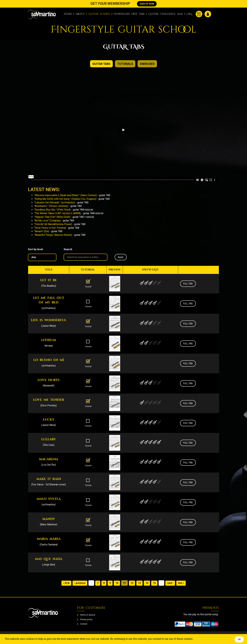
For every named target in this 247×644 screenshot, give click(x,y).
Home (68, 14)
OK (239, 639)
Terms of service (89, 615)
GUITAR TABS (101, 64)
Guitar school (99, 14)
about (80, 14)
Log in (208, 14)
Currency (199, 14)
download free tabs (129, 14)
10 (117, 583)
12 (132, 583)
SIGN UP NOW (147, 4)
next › (172, 583)
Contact (84, 626)
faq (189, 14)
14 (148, 583)
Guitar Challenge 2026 (166, 14)
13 (140, 583)
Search (68, 249)
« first (64, 583)
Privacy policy (88, 620)
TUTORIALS (125, 64)
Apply (121, 257)
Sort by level (35, 249)
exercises (147, 64)
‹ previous (79, 583)
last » (183, 583)
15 (155, 583)
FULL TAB (188, 284)
